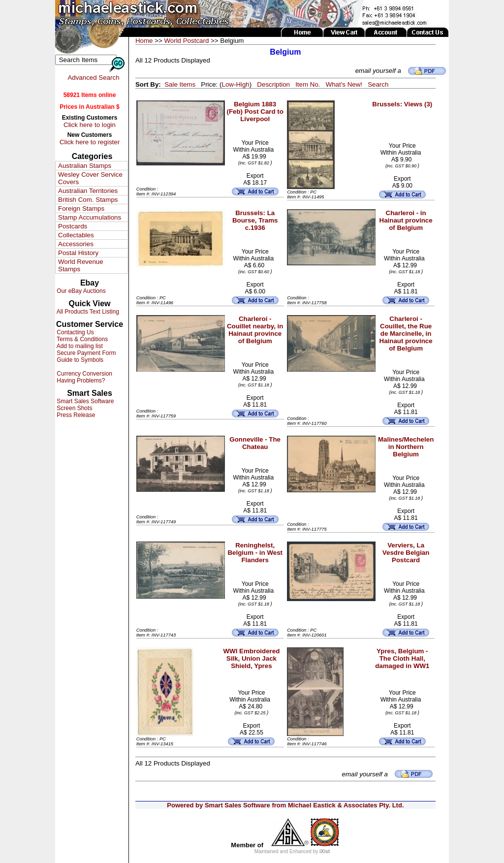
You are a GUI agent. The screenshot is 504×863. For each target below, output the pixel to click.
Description (273, 84)
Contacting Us (75, 332)
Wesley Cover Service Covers (90, 178)
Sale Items (180, 84)
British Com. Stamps (88, 200)
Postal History (78, 253)
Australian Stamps (85, 166)
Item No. (308, 84)
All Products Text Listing (87, 312)
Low (227, 84)
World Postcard (186, 41)
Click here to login (90, 125)
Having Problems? (80, 381)
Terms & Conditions (81, 339)
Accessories (76, 244)
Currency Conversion (84, 374)
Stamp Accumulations (90, 217)
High (242, 84)
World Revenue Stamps (81, 265)
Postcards (73, 226)
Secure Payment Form (85, 353)
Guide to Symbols (79, 360)
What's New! (344, 84)
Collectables (76, 235)
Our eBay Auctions (80, 291)
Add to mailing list (79, 346)
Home (144, 41)
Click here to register (90, 142)
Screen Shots (74, 408)
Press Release (75, 415)
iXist (325, 851)
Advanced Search (93, 78)
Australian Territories (88, 191)
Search (378, 84)
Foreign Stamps (81, 208)
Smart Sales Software (84, 401)
